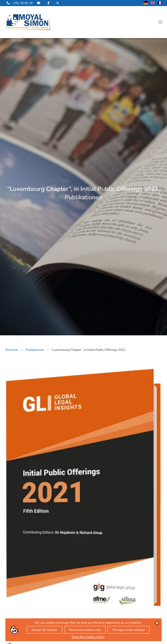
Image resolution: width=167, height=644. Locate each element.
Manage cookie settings (128, 630)
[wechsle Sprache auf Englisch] (153, 3)
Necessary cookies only (85, 630)
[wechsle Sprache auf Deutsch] (146, 3)
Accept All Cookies (44, 630)
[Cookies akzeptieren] (157, 623)
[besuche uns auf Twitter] (58, 3)
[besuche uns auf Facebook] (48, 3)
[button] (160, 22)
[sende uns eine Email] (39, 3)
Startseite (12, 350)
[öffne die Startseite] (28, 22)
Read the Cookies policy (88, 637)
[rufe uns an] (19, 3)
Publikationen (35, 350)
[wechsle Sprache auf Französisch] (160, 3)
